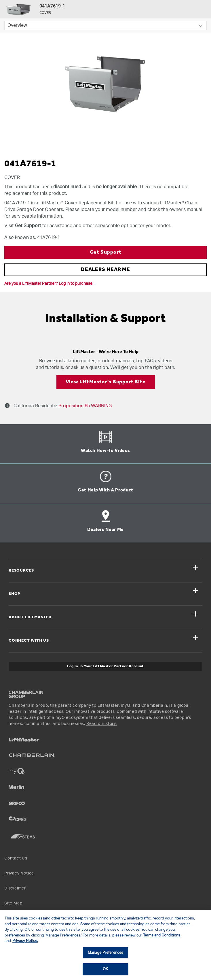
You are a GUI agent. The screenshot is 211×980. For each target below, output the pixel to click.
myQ (126, 706)
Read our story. (102, 724)
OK (105, 969)
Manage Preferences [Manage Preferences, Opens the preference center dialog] (105, 953)
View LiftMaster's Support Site (106, 382)
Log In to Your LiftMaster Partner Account (105, 666)
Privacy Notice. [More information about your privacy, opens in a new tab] (25, 941)
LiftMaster (108, 706)
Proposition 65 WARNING (84, 406)
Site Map (13, 903)
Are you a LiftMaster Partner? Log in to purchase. (49, 284)
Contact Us (16, 858)
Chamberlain (154, 706)
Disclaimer (15, 888)
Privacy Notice (19, 873)
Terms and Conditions (162, 935)
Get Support (106, 252)
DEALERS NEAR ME (106, 270)
